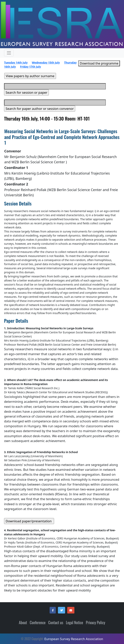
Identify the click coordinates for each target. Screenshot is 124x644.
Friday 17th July (31, 67)
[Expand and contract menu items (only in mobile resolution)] (9, 53)
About (23, 622)
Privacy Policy (96, 622)
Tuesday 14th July (16, 62)
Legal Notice (74, 622)
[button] (53, 610)
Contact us (56, 622)
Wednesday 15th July (46, 62)
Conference (38, 622)
